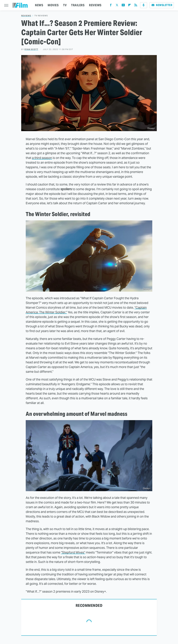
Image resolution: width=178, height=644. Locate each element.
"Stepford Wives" (73, 552)
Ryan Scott (31, 49)
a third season (42, 158)
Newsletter (162, 5)
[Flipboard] (130, 6)
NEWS (39, 5)
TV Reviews (41, 16)
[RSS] (136, 6)
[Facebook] (111, 6)
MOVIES (53, 5)
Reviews (26, 16)
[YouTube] (123, 6)
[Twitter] (117, 6)
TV (65, 5)
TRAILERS (78, 5)
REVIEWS (95, 5)
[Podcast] (144, 5)
